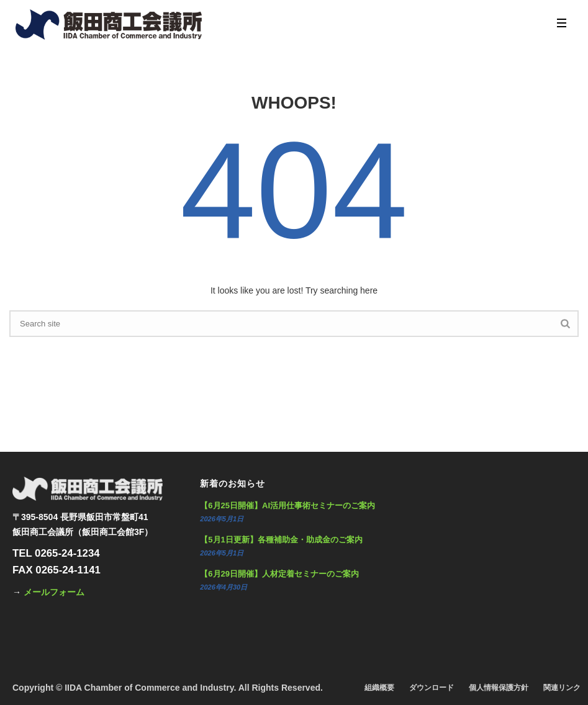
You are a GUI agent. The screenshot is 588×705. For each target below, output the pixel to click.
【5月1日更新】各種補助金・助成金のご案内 (281, 540)
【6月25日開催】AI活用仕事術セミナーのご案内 (287, 505)
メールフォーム (54, 592)
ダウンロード (432, 688)
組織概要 (379, 688)
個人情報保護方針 (499, 688)
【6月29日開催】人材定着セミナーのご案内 (279, 574)
